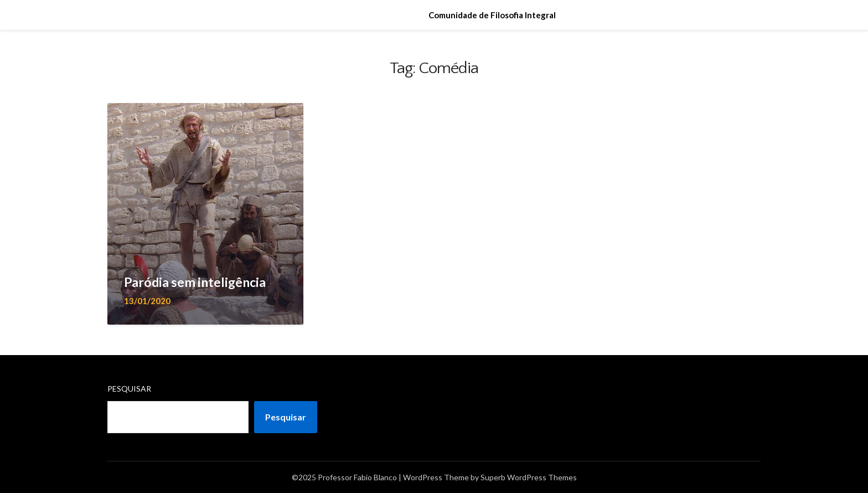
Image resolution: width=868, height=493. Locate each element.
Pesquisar (129, 389)
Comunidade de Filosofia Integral (492, 15)
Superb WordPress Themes (529, 477)
